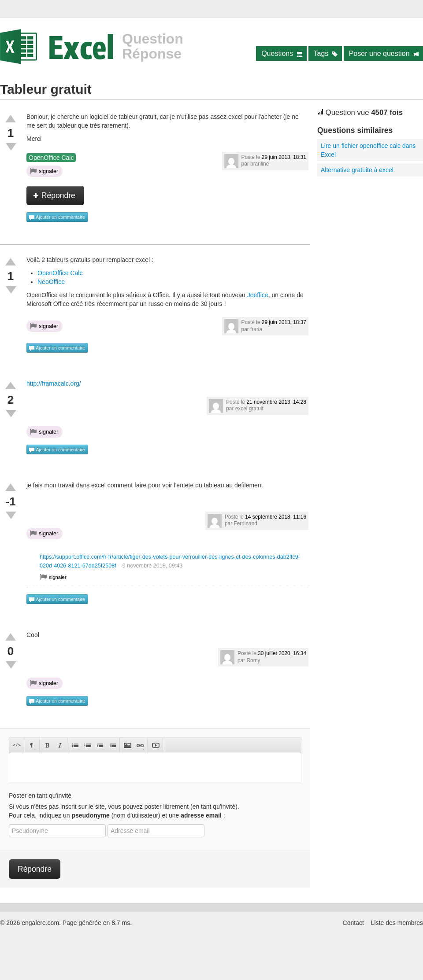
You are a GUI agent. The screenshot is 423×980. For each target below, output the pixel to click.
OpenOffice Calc (51, 158)
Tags (326, 53)
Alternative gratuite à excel (357, 170)
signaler (44, 171)
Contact (353, 923)
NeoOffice (51, 282)
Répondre (54, 195)
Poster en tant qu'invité (40, 796)
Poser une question (384, 53)
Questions (282, 53)
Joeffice (258, 295)
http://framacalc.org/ (54, 383)
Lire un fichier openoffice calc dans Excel (368, 150)
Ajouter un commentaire (57, 217)
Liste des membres (397, 923)
